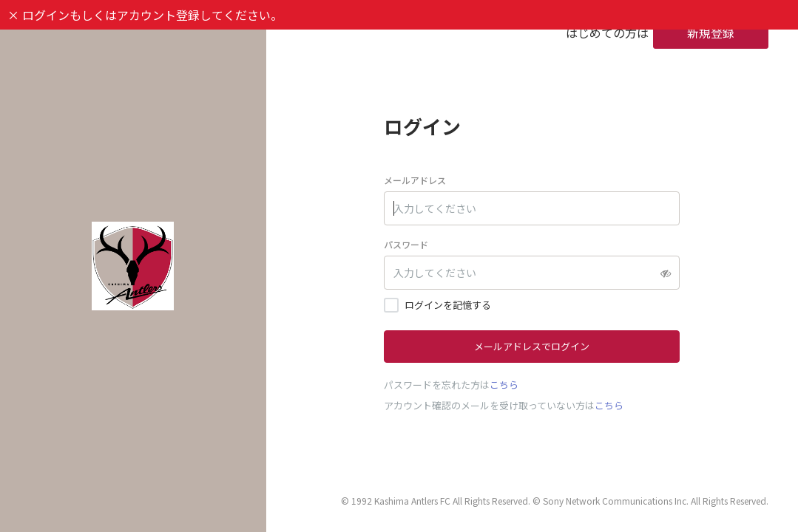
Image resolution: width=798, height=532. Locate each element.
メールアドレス (415, 180)
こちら (504, 385)
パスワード (406, 244)
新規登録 (711, 33)
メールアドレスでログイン (532, 346)
